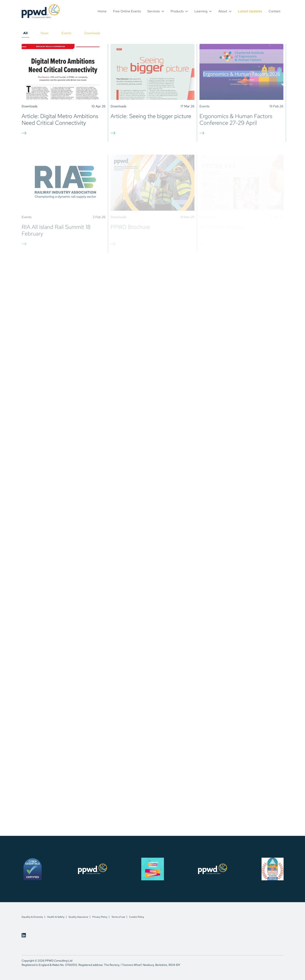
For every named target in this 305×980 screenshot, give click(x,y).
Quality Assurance (78, 917)
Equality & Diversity (32, 917)
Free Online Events (127, 11)
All (25, 33)
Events (66, 33)
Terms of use (118, 917)
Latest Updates (250, 11)
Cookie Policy (137, 917)
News (45, 33)
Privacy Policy (100, 917)
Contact (274, 11)
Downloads (92, 33)
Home (102, 11)
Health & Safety (56, 917)
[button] (156, 11)
